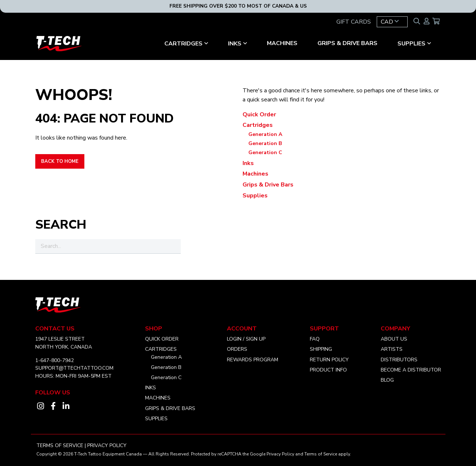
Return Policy (329, 360)
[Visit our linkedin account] (66, 406)
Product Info (328, 370)
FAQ (315, 339)
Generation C (265, 152)
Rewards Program (253, 360)
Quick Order (259, 115)
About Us (394, 339)
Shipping (321, 349)
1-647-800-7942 (55, 360)
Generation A (265, 134)
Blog (387, 380)
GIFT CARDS (354, 22)
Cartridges (183, 44)
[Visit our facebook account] (53, 406)
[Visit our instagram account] (41, 406)
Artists (392, 349)
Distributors (399, 360)
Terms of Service (60, 445)
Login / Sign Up (246, 339)
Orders (237, 349)
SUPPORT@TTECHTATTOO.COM (74, 368)
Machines (282, 43)
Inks (235, 44)
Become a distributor (411, 370)
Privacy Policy (107, 445)
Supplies (411, 44)
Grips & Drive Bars (347, 43)
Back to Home (60, 161)
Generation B (265, 143)
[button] (392, 22)
